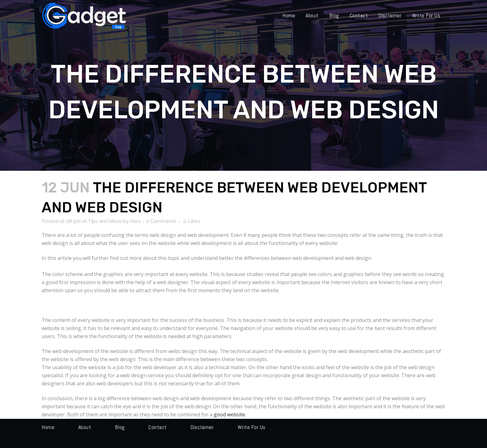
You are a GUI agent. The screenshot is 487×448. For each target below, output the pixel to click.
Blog (120, 427)
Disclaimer (202, 427)
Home (48, 427)
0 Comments (161, 221)
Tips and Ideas (105, 221)
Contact (158, 427)
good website (229, 414)
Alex (135, 221)
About (85, 427)
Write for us (252, 427)
